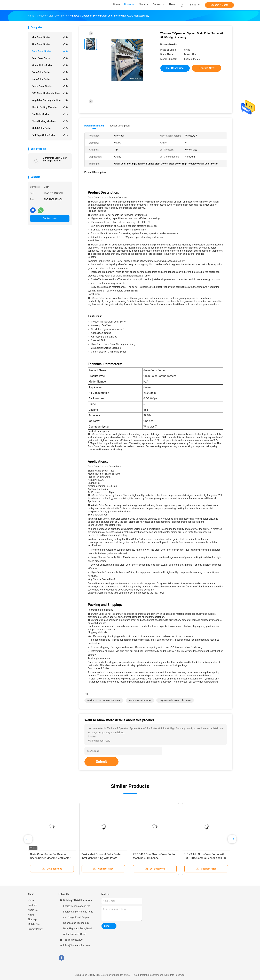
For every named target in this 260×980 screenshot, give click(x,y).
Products (33, 905)
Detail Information (94, 126)
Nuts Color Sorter (50, 79)
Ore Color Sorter (50, 114)
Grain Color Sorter (50, 51)
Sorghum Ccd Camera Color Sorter (175, 700)
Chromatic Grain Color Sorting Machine (55, 159)
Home (31, 900)
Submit (101, 762)
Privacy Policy (35, 929)
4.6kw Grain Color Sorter (140, 700)
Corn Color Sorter (50, 72)
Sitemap (32, 919)
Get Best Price (175, 68)
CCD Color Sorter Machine (50, 93)
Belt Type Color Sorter (50, 135)
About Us (33, 910)
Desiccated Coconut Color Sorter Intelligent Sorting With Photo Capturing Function (101, 858)
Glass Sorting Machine (50, 121)
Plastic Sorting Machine (50, 107)
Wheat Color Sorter (50, 65)
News (31, 915)
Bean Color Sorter (50, 58)
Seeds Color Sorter (50, 86)
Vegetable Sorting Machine (50, 100)
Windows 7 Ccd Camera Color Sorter (104, 700)
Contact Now (50, 218)
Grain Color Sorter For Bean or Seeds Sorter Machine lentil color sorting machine (50, 858)
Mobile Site (34, 924)
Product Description (119, 126)
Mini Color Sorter (50, 38)
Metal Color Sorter (50, 128)
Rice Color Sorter (50, 44)
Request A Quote (219, 5)
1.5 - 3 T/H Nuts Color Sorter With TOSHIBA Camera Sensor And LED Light (205, 858)
